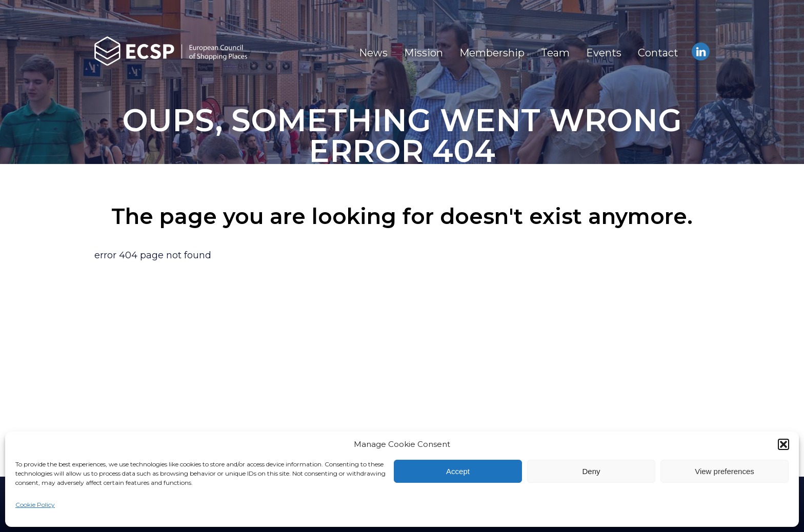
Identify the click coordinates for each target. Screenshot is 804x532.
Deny (591, 471)
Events (604, 53)
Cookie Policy (35, 505)
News (373, 53)
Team (555, 53)
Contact (658, 53)
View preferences (725, 471)
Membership (492, 53)
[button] (783, 444)
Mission (424, 53)
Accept (458, 471)
